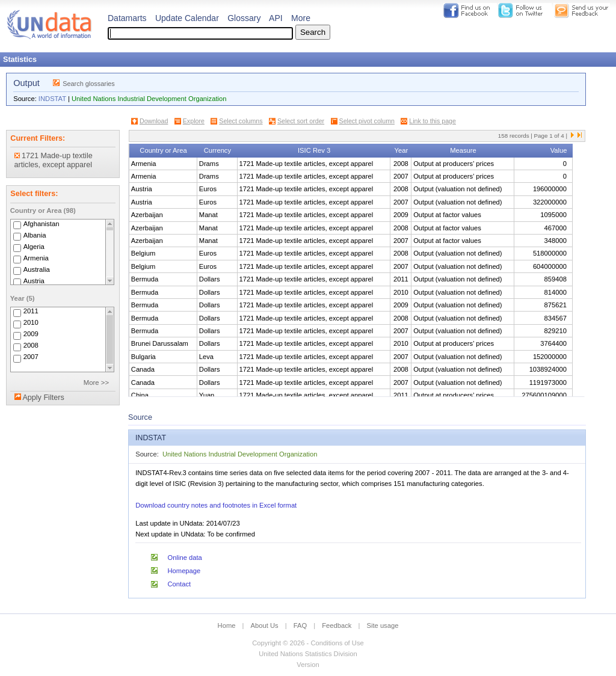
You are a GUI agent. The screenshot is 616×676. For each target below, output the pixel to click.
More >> (96, 383)
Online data (185, 558)
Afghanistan (42, 224)
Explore (194, 121)
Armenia (36, 258)
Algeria (34, 247)
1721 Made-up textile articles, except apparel (54, 160)
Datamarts (127, 18)
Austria (34, 281)
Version (308, 665)
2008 (31, 346)
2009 (31, 334)
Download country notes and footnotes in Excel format (216, 505)
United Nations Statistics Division (308, 654)
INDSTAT (52, 99)
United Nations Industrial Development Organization (149, 99)
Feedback (337, 625)
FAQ (300, 625)
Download (154, 121)
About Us (265, 625)
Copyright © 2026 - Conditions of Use (308, 643)
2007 (31, 357)
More (301, 18)
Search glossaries (89, 84)
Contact (180, 584)
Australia (37, 269)
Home (227, 625)
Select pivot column (367, 121)
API (276, 18)
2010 (31, 323)
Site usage (383, 625)
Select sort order (301, 121)
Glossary (244, 18)
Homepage (184, 571)
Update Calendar (187, 18)
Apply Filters (43, 398)
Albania (35, 235)
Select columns (241, 121)
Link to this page (433, 121)
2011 (31, 312)
